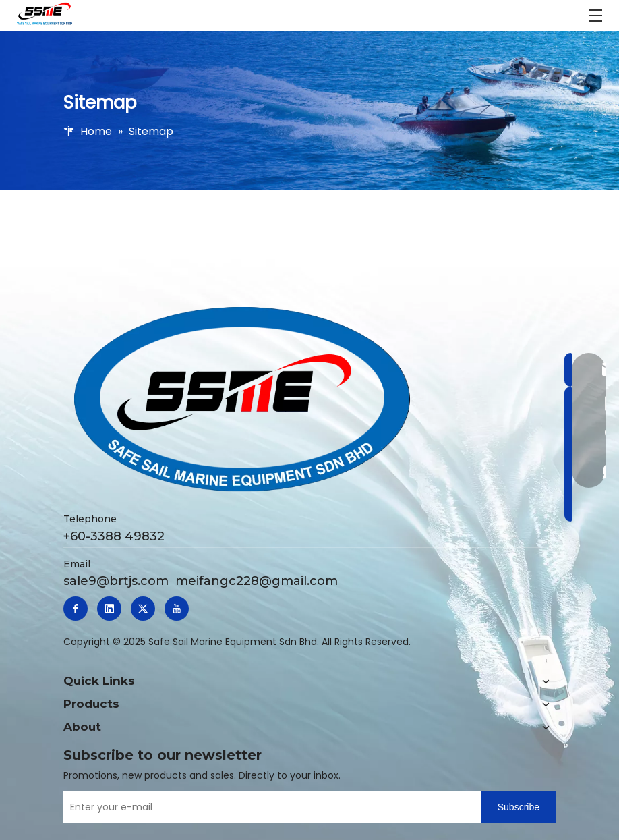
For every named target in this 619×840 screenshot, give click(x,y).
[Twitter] (143, 609)
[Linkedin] (109, 609)
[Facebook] (76, 609)
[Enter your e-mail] (269, 807)
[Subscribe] (519, 807)
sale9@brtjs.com (116, 581)
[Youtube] (177, 609)
